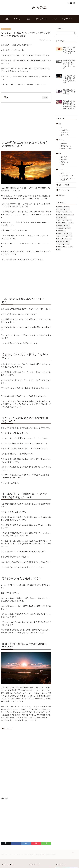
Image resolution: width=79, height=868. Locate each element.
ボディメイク (65, 173)
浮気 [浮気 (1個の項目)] (59, 223)
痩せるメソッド (66, 149)
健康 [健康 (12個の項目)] (68, 242)
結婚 (62, 165)
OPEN (45, 97)
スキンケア (65, 133)
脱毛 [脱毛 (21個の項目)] (65, 247)
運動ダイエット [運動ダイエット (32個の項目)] (61, 231)
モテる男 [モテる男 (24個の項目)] (60, 209)
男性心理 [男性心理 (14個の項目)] (69, 212)
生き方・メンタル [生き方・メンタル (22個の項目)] (67, 239)
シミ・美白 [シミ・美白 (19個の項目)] (67, 244)
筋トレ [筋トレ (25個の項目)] (70, 233)
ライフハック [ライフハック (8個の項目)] (61, 242)
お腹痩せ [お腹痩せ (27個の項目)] (60, 225)
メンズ (55, 19)
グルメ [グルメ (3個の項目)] (59, 244)
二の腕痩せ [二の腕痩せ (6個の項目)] (60, 228)
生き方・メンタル (7, 728)
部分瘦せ (64, 144)
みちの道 (39, 7)
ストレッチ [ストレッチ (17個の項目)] (70, 236)
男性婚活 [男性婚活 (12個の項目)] (67, 207)
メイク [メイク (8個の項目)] (59, 247)
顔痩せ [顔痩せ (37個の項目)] (72, 223)
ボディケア (65, 135)
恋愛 (7, 19)
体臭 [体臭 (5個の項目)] (71, 247)
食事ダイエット (66, 146)
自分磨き (62, 195)
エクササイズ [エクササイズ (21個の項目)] (61, 236)
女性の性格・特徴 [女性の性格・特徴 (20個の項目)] (62, 217)
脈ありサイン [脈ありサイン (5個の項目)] (61, 212)
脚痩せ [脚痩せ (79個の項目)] (65, 223)
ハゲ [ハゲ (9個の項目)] (59, 250)
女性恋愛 (64, 157)
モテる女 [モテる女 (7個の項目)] (67, 209)
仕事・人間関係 (41, 19)
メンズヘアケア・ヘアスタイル (68, 179)
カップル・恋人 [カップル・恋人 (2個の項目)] (61, 220)
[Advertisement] (26, 121)
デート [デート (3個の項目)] (70, 220)
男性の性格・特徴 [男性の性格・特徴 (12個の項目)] (69, 215)
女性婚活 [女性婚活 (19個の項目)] (60, 207)
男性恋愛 (64, 160)
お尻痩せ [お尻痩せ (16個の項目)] (67, 225)
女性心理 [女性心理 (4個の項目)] (60, 215)
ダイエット (18, 19)
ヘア (62, 128)
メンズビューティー (68, 176)
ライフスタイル (68, 19)
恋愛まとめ (65, 162)
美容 (29, 19)
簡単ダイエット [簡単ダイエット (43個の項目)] (61, 233)
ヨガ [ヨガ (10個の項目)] (59, 239)
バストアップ (65, 130)
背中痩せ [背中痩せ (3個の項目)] (68, 228)
